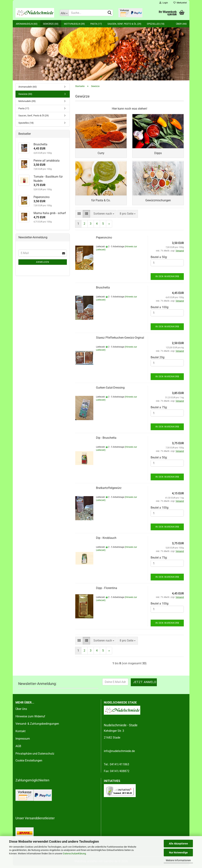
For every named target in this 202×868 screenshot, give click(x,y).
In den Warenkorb (167, 279)
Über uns (181, 24)
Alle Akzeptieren (178, 844)
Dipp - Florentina (107, 590)
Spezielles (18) (156, 24)
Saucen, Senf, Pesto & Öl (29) (124, 24)
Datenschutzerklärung (74, 854)
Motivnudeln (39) (74, 24)
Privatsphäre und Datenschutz (35, 756)
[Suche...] (64, 13)
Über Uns (21, 711)
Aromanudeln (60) (27, 24)
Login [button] (164, 3)
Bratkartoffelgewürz (109, 490)
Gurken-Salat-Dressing (110, 390)
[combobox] (104, 216)
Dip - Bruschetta (106, 440)
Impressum (23, 741)
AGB (18, 748)
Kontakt (20, 734)
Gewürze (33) (51, 24)
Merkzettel (180, 3)
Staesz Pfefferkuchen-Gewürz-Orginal (120, 340)
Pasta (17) (96, 24)
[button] (79, 216)
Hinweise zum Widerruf (30, 719)
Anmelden (43, 262)
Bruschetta (103, 290)
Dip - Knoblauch (106, 540)
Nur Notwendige (178, 852)
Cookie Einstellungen (29, 763)
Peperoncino (104, 240)
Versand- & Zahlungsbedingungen (37, 726)
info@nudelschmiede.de (119, 753)
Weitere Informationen (178, 860)
